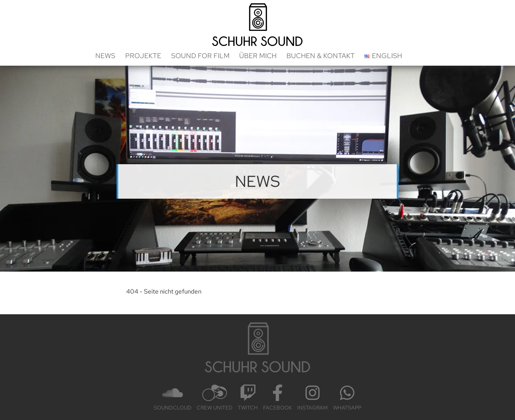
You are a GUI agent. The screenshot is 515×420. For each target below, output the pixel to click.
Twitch (248, 398)
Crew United (215, 398)
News (105, 56)
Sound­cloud (173, 398)
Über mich (258, 56)
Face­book (278, 398)
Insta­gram (313, 398)
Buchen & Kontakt (321, 56)
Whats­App (347, 398)
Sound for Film (200, 56)
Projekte (143, 56)
